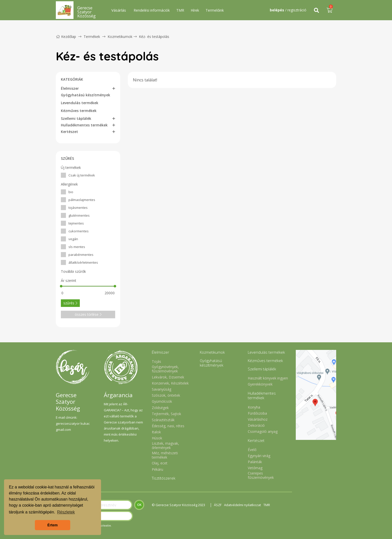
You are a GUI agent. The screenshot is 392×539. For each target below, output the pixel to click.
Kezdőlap (66, 37)
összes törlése (88, 314)
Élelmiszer (70, 88)
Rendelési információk (152, 10)
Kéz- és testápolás (154, 37)
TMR (180, 10)
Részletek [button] (66, 512)
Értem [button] (53, 525)
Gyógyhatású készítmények (85, 95)
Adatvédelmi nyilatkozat (242, 505)
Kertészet (69, 132)
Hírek (195, 10)
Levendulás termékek (80, 103)
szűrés (70, 303)
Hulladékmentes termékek (84, 125)
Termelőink (215, 10)
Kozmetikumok (120, 37)
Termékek (92, 37)
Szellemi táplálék (76, 118)
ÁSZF (218, 505)
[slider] (61, 286)
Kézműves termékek (79, 111)
